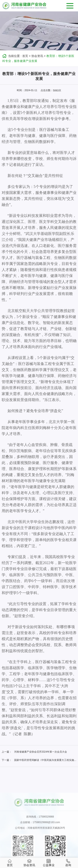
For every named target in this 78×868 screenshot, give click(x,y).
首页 (25, 56)
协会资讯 (37, 56)
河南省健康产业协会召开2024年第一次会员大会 (41, 752)
